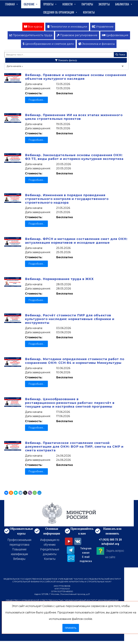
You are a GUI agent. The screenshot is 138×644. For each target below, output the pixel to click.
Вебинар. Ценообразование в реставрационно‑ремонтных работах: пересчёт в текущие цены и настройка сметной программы (70, 403)
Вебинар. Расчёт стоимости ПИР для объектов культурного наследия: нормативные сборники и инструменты (70, 319)
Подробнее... (36, 100)
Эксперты (104, 4)
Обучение (31, 4)
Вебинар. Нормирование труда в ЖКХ (59, 279)
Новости (69, 4)
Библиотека (124, 4)
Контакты (89, 12)
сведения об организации (60, 12)
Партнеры (87, 4)
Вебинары (19, 559)
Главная (12, 4)
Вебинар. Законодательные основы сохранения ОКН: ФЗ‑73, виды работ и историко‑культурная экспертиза (74, 157)
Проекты (50, 4)
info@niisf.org (110, 544)
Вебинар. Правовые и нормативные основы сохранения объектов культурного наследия (76, 77)
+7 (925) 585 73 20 (110, 540)
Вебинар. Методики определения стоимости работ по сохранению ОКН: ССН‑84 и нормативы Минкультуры (75, 361)
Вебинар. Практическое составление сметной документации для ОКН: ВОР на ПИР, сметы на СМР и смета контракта (74, 447)
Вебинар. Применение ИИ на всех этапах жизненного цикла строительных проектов (74, 117)
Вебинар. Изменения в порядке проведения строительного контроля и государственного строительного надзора (67, 199)
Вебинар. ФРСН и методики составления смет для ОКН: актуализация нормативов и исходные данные (76, 241)
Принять (71, 628)
